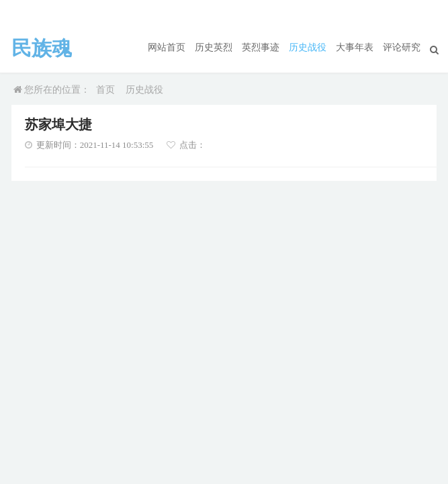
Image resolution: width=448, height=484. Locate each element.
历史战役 (308, 47)
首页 (105, 90)
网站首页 (167, 47)
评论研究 (402, 47)
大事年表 (355, 47)
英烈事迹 (261, 47)
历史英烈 (214, 47)
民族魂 (42, 48)
